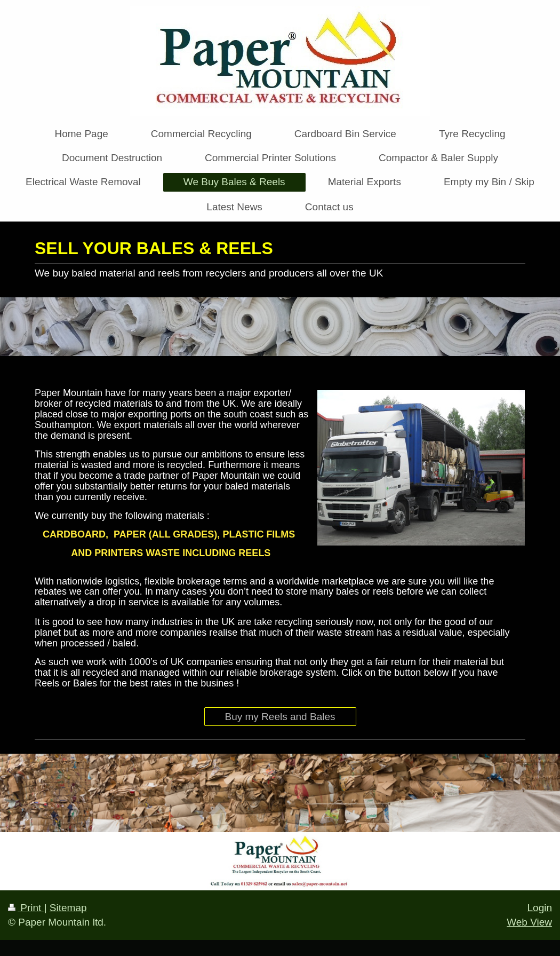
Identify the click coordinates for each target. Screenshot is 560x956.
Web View (529, 922)
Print (26, 908)
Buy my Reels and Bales (280, 717)
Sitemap (68, 908)
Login (540, 908)
